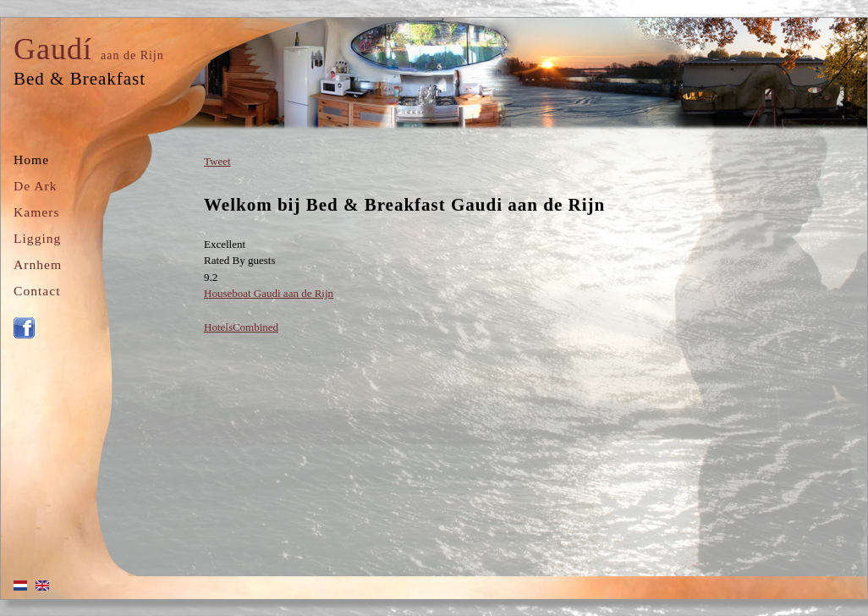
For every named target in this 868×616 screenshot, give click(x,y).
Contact (37, 291)
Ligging (37, 238)
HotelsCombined (241, 327)
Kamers (37, 212)
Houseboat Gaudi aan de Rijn (269, 293)
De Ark (35, 186)
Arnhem (38, 264)
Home (31, 159)
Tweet (217, 161)
